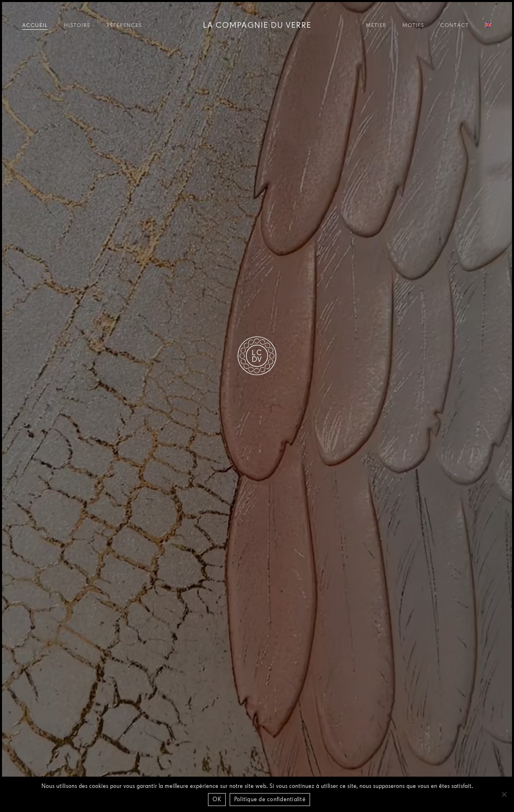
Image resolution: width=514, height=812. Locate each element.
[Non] (504, 794)
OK (217, 800)
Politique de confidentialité (270, 800)
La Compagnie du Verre (257, 26)
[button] (257, 462)
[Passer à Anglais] (488, 26)
